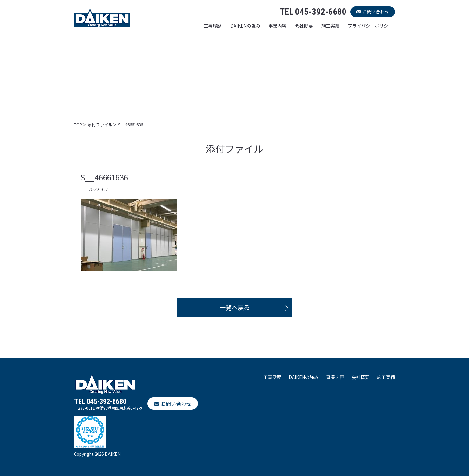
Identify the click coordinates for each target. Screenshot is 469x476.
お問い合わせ (376, 12)
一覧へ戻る (235, 307)
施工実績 (330, 26)
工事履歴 (213, 26)
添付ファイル (100, 125)
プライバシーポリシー (370, 26)
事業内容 (277, 26)
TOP (78, 125)
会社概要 (304, 26)
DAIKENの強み (245, 26)
